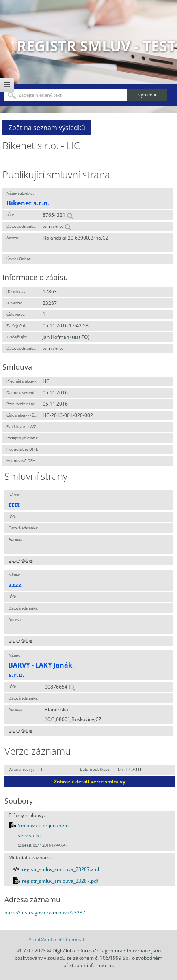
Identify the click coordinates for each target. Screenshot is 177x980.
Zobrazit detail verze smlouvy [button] (90, 782)
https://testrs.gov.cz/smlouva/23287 (45, 913)
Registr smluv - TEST (96, 46)
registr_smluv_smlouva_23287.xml (60, 869)
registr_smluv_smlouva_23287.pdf (60, 881)
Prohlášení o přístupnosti (56, 940)
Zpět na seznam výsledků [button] (47, 128)
